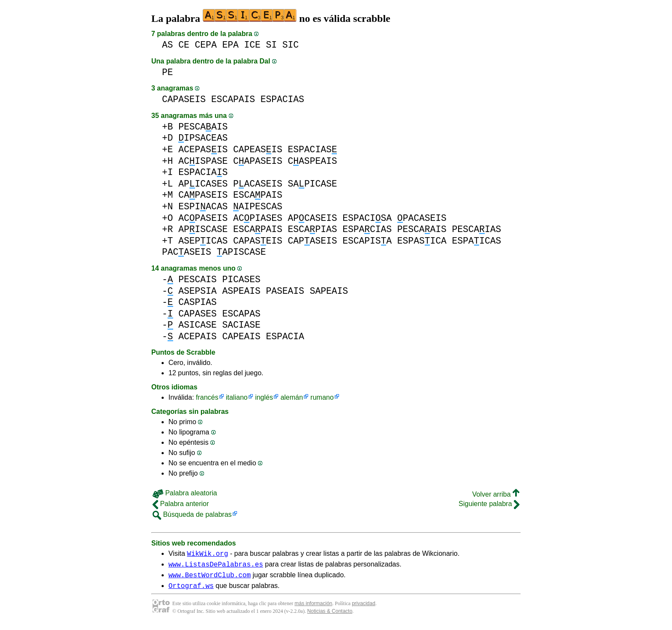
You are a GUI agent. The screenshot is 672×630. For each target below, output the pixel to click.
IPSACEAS (203, 138)
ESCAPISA (367, 241)
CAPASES (197, 314)
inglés (264, 397)
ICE (252, 45)
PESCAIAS (476, 229)
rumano (322, 397)
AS (168, 45)
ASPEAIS (241, 291)
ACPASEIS (203, 218)
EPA (230, 45)
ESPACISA (367, 218)
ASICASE (197, 325)
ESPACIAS (282, 99)
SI (272, 45)
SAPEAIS (329, 291)
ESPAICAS (476, 241)
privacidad (364, 609)
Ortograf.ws (191, 591)
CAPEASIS (258, 149)
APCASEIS (313, 218)
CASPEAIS (313, 161)
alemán (291, 397)
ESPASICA (422, 241)
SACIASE (241, 325)
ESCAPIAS (313, 229)
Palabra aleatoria (185, 493)
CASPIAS (197, 302)
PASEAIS (285, 291)
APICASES (203, 184)
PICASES (241, 279)
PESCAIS (197, 279)
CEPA (206, 45)
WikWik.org (207, 555)
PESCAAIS (203, 127)
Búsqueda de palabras (192, 514)
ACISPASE (203, 161)
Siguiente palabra (489, 504)
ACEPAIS (197, 336)
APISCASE (203, 229)
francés (207, 397)
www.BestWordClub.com (210, 579)
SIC (291, 45)
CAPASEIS (184, 99)
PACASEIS (258, 184)
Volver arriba (496, 494)
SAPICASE (313, 184)
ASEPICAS (203, 241)
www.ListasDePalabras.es (216, 567)
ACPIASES (258, 218)
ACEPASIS (203, 149)
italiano (237, 397)
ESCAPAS (241, 314)
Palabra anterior (181, 504)
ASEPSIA (197, 291)
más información (313, 609)
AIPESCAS (258, 206)
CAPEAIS (241, 336)
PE (168, 72)
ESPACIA (285, 336)
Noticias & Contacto (330, 616)
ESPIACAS (203, 206)
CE (184, 45)
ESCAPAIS (233, 99)
